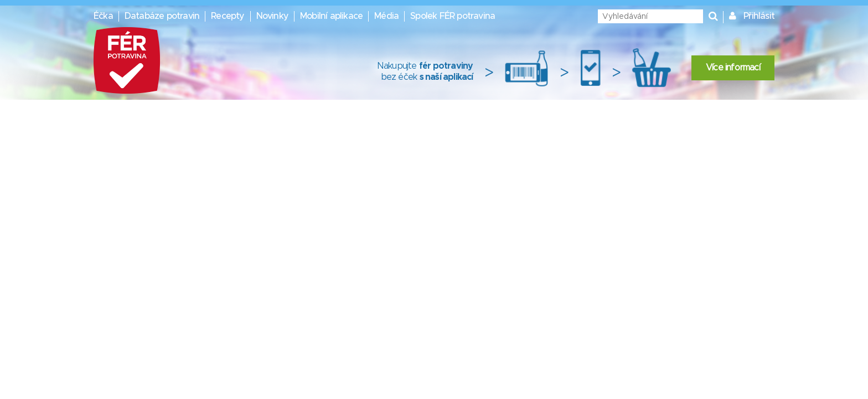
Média (386, 16)
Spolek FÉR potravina (453, 16)
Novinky (272, 16)
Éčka (103, 16)
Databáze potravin (162, 16)
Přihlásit (759, 16)
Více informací (733, 68)
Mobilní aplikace (331, 16)
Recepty (228, 16)
